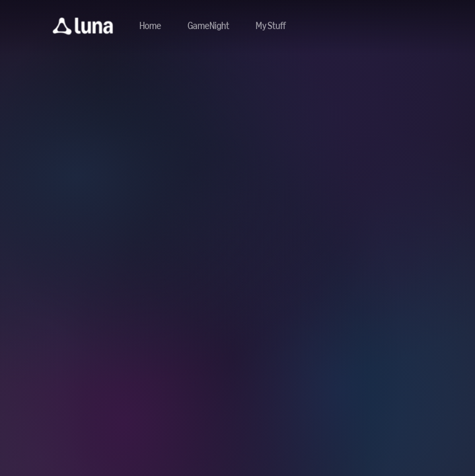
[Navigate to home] (150, 26)
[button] (83, 26)
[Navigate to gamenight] (208, 26)
